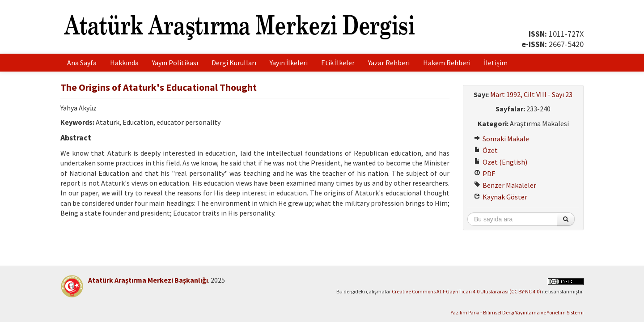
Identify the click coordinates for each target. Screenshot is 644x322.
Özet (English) (501, 162)
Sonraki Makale (502, 139)
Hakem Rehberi (447, 63)
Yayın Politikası (175, 63)
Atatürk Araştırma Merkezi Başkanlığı (148, 280)
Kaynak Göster (501, 197)
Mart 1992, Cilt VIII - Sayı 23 (531, 94)
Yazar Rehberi (389, 63)
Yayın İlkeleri (289, 63)
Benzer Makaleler (505, 185)
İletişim (496, 63)
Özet (486, 150)
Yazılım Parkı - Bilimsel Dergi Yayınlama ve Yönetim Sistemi (517, 312)
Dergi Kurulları (234, 63)
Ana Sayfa (82, 63)
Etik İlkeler (338, 63)
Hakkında (124, 63)
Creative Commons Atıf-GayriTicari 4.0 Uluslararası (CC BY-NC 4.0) (466, 291)
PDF (485, 174)
